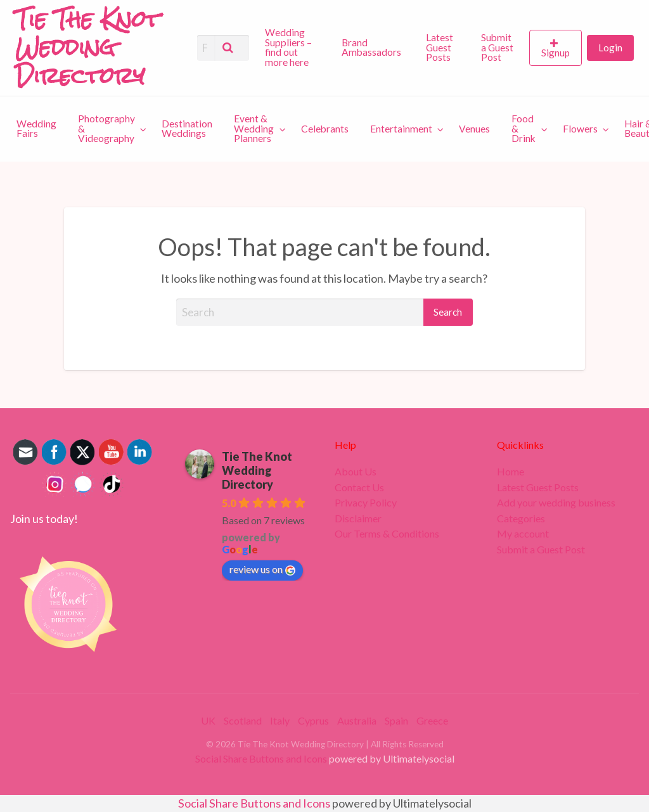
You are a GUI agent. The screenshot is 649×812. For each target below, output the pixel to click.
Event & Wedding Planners (254, 128)
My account (523, 534)
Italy (280, 720)
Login (610, 48)
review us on (262, 569)
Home (511, 472)
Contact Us (359, 487)
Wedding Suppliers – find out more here (288, 47)
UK (208, 720)
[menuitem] (292, 48)
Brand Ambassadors (371, 48)
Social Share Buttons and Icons (261, 758)
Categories (521, 519)
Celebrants (325, 129)
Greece (432, 720)
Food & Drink (524, 128)
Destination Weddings (187, 129)
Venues (474, 129)
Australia (357, 720)
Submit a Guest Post (497, 47)
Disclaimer (358, 519)
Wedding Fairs (36, 129)
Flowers (580, 129)
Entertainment (401, 129)
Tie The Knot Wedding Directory (257, 470)
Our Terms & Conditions (387, 534)
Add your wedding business (556, 503)
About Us (356, 472)
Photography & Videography (106, 128)
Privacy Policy (366, 503)
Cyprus (313, 720)
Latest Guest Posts (440, 47)
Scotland (243, 720)
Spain (396, 720)
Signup (556, 53)
